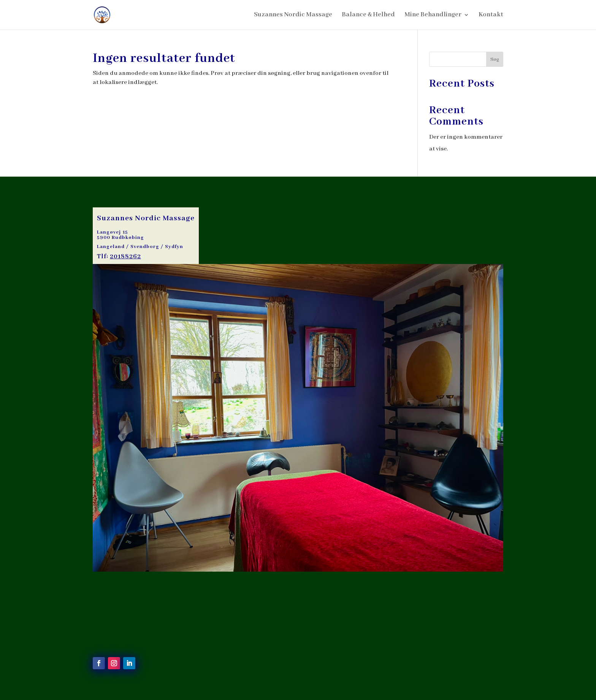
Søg (495, 59)
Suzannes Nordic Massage (293, 15)
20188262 (125, 257)
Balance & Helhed (368, 15)
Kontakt (491, 15)
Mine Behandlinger (433, 15)
